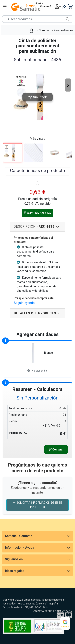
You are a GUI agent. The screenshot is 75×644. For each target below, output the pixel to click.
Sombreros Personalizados (56, 30)
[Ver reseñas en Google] (65, 623)
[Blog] (64, 7)
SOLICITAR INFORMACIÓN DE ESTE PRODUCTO (37, 505)
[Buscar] (67, 19)
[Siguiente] (68, 85)
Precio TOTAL (18, 433)
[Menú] (5, 7)
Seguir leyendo (24, 303)
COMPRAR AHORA (38, 213)
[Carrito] (70, 7)
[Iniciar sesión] (58, 7)
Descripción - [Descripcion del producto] (34, 227)
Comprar (56, 449)
